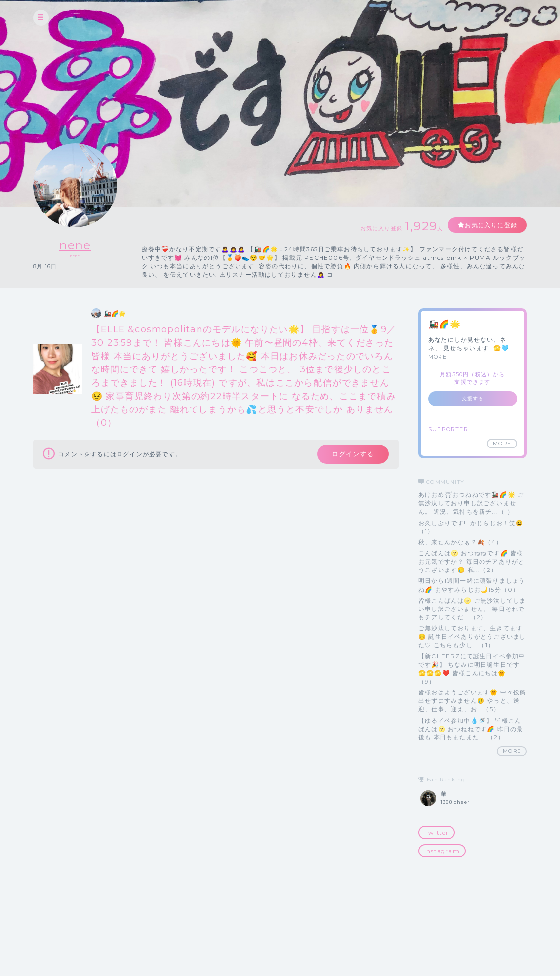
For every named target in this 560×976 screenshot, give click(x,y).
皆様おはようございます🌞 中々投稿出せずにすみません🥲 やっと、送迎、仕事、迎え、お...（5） (472, 701)
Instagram (442, 851)
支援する (473, 398)
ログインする (353, 454)
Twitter (437, 833)
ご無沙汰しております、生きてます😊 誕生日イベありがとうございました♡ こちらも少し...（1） (472, 636)
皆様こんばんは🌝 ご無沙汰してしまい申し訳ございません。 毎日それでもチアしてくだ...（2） (472, 609)
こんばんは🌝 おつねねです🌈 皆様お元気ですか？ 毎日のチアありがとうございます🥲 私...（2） (471, 561)
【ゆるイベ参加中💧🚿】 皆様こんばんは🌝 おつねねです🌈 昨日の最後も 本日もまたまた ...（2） (471, 729)
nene (75, 245)
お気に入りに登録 (491, 225)
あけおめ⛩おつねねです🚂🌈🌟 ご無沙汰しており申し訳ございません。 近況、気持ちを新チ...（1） (471, 503)
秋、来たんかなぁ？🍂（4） (460, 542)
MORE (438, 357)
